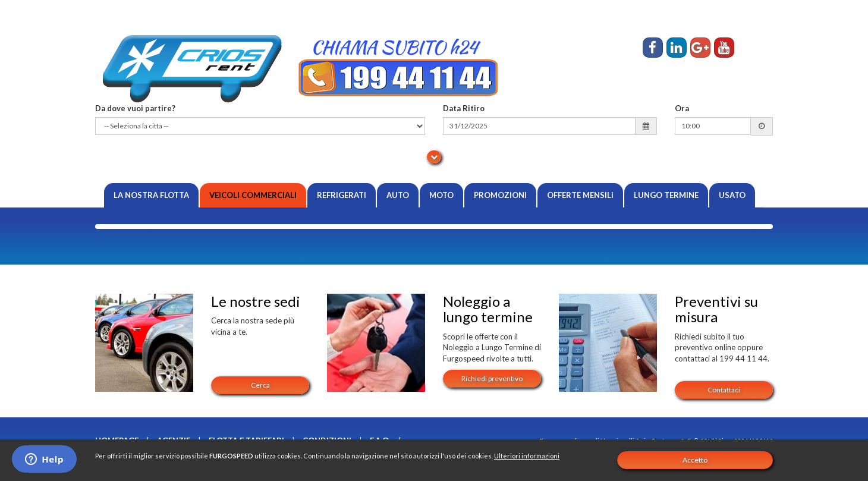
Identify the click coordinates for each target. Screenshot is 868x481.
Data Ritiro (464, 108)
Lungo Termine (666, 195)
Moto (441, 195)
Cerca (260, 385)
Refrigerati (342, 195)
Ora (682, 108)
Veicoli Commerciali (253, 195)
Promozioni (500, 195)
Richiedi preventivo (492, 378)
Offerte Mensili (580, 195)
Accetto (695, 460)
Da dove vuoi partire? (135, 108)
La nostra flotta (151, 195)
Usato (732, 195)
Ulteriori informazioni (527, 456)
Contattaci (724, 390)
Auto (398, 195)
